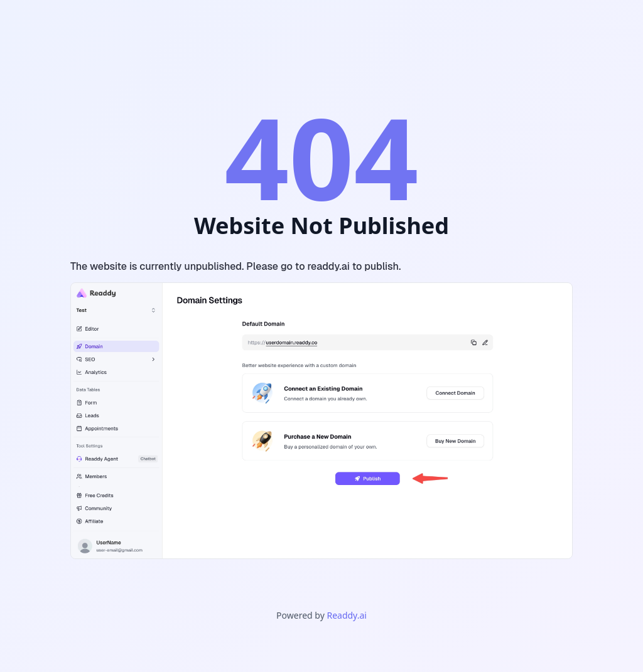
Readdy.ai (346, 615)
